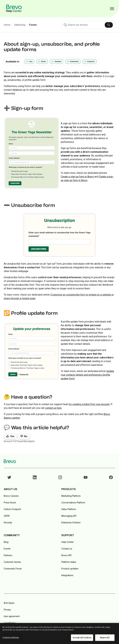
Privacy (7, 610)
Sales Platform (69, 509)
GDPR (7, 516)
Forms (33, 25)
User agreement (12, 616)
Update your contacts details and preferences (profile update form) (87, 375)
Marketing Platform (71, 496)
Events (7, 549)
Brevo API (66, 555)
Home (7, 25)
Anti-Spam (9, 603)
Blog (6, 542)
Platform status (69, 562)
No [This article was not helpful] (26, 436)
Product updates (70, 569)
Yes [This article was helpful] (12, 436)
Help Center (68, 542)
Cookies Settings (11, 637)
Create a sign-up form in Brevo (77, 177)
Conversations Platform (73, 502)
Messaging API (69, 516)
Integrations (67, 575)
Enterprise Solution (71, 522)
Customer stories (12, 562)
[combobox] (88, 25)
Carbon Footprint (12, 509)
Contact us (67, 549)
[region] (59, 633)
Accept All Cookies (82, 638)
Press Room (10, 502)
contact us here (53, 408)
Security (8, 522)
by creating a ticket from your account (89, 404)
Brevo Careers (11, 496)
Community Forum (13, 569)
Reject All (105, 638)
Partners (8, 555)
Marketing (20, 25)
